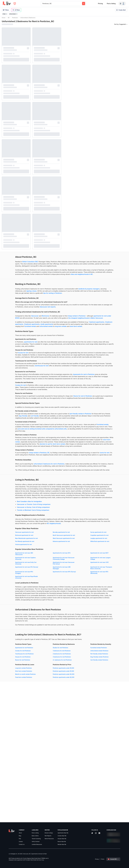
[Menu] (122, 4)
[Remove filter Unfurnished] (17, 14)
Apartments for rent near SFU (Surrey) (49, 666)
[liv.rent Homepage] (7, 4)
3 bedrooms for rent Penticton (47, 777)
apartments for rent (17, 367)
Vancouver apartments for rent (11, 620)
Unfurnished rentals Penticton (11, 791)
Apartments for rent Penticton (11, 768)
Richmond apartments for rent (47, 623)
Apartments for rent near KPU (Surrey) (49, 674)
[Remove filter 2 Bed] (7, 14)
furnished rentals (40, 350)
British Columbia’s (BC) (17, 263)
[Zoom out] (126, 862)
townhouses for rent (9, 400)
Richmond (32, 333)
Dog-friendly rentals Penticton (11, 797)
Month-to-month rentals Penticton (48, 794)
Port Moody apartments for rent (47, 633)
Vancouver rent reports (16, 324)
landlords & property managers (27, 301)
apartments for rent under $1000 (34, 335)
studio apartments (17, 347)
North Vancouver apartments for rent (13, 627)
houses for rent (10, 380)
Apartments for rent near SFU (47, 647)
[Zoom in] (126, 860)
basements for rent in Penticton (13, 411)
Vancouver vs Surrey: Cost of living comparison (20, 591)
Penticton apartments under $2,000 (13, 815)
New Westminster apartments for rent (13, 630)
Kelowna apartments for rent (10, 636)
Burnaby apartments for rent (46, 620)
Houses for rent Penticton (9, 777)
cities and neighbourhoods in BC (40, 285)
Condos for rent (7, 424)
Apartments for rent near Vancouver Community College (13, 657)
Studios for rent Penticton (45, 768)
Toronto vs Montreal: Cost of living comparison (20, 594)
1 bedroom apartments (28, 345)
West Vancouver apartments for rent (49, 630)
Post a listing (111, 4)
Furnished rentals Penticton (10, 788)
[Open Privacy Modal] (15, 4)
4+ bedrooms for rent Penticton (47, 780)
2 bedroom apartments (44, 345)
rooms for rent (33, 517)
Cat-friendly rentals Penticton (11, 800)
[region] (96, 442)
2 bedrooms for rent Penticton (47, 774)
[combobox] (43, 4)
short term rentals (30, 352)
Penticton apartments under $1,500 (12, 812)
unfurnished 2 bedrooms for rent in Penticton (36, 530)
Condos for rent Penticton (10, 771)
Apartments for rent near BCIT (11, 652)
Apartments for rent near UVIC (11, 666)
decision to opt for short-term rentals (46, 504)
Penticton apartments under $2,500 (13, 818)
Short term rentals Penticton (46, 791)
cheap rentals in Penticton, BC (26, 515)
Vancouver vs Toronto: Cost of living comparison (20, 588)
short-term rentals (22, 500)
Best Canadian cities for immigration (16, 585)
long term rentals (14, 352)
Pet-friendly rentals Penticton (11, 794)
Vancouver (21, 333)
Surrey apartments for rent (10, 623)
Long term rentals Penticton (46, 788)
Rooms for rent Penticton (9, 780)
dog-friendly (48, 463)
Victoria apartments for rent (10, 639)
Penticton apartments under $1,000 (12, 809)
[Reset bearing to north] (126, 865)
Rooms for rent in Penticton (11, 439)
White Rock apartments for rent (47, 636)
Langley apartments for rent (10, 633)
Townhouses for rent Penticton (11, 774)
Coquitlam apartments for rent (47, 627)
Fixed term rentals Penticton (46, 797)
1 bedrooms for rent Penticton (47, 771)
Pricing (100, 4)
